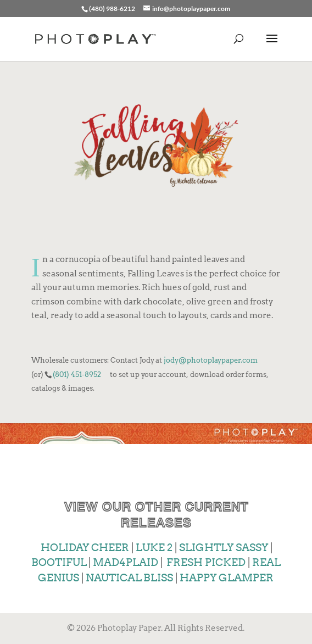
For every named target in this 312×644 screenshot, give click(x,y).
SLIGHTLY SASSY (224, 548)
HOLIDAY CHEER (85, 548)
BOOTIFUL (59, 562)
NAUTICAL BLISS (128, 578)
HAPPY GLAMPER (227, 578)
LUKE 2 (154, 548)
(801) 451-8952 (77, 374)
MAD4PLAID (124, 562)
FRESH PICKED (206, 562)
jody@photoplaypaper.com (211, 360)
